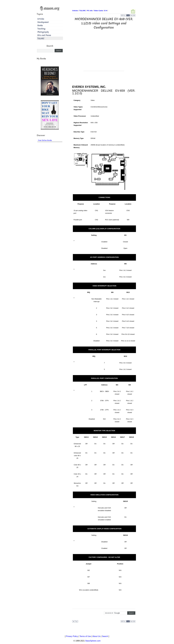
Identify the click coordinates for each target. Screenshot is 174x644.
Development (43, 22)
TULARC (41, 39)
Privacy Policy (72, 636)
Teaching (41, 29)
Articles (41, 19)
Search (105, 636)
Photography (43, 32)
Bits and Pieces (44, 35)
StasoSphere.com (93, 641)
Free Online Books (45, 140)
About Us (96, 636)
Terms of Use (85, 636)
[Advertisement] (104, 54)
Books (40, 25)
